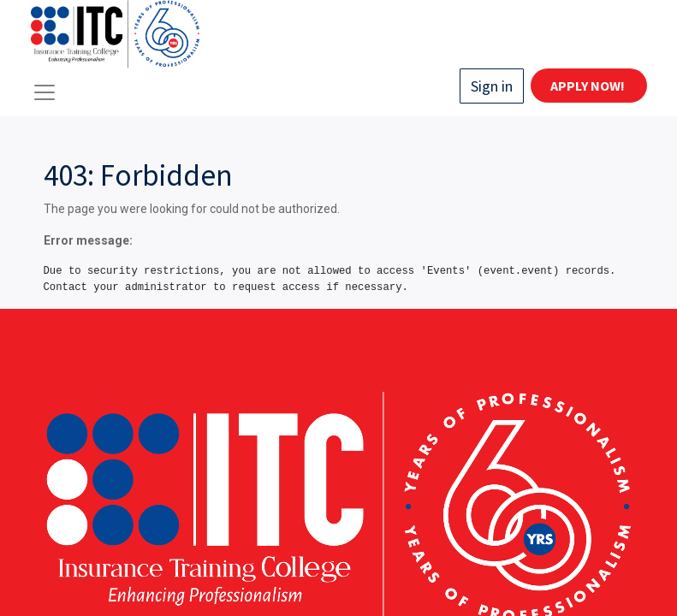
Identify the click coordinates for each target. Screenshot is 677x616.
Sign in (492, 86)
